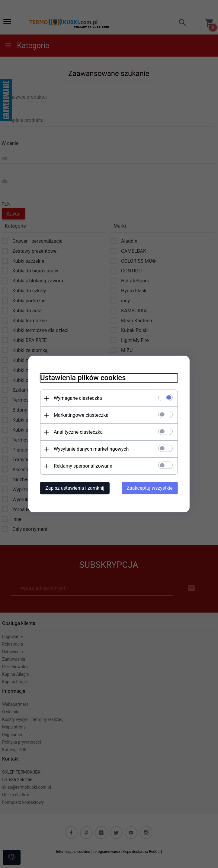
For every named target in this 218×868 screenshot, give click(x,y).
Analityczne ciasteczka (78, 432)
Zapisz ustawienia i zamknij (74, 488)
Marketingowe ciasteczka (80, 415)
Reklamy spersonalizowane (82, 466)
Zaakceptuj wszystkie (150, 488)
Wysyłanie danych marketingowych (91, 449)
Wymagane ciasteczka (77, 398)
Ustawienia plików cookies (82, 378)
